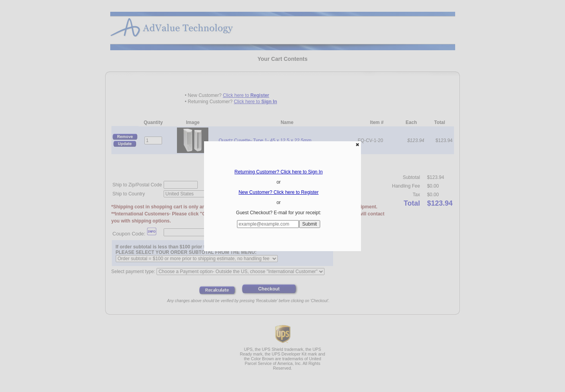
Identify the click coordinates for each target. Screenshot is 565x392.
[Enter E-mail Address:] (268, 224)
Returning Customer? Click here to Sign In (279, 172)
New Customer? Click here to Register (279, 192)
